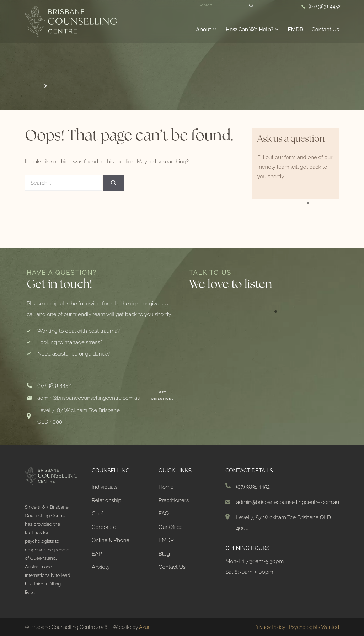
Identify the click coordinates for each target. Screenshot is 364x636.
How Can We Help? (253, 30)
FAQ (164, 514)
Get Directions (163, 395)
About (207, 30)
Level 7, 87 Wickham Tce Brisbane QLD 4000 (79, 416)
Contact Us (325, 30)
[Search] (251, 6)
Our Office (170, 527)
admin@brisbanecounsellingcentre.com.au (89, 398)
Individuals (105, 487)
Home (166, 487)
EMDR (296, 30)
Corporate (104, 527)
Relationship (107, 500)
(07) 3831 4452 (325, 6)
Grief (97, 514)
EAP (97, 554)
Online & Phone (111, 540)
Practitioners (174, 500)
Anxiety (101, 567)
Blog (164, 554)
